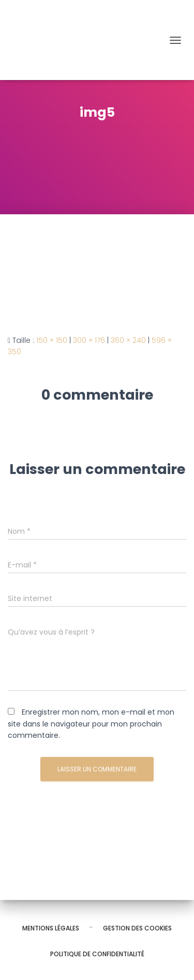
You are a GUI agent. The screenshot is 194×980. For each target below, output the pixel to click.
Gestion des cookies (137, 928)
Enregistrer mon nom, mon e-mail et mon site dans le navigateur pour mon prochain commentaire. (91, 724)
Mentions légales (51, 928)
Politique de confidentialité (97, 954)
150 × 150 (52, 340)
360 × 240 (128, 340)
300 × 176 (89, 340)
